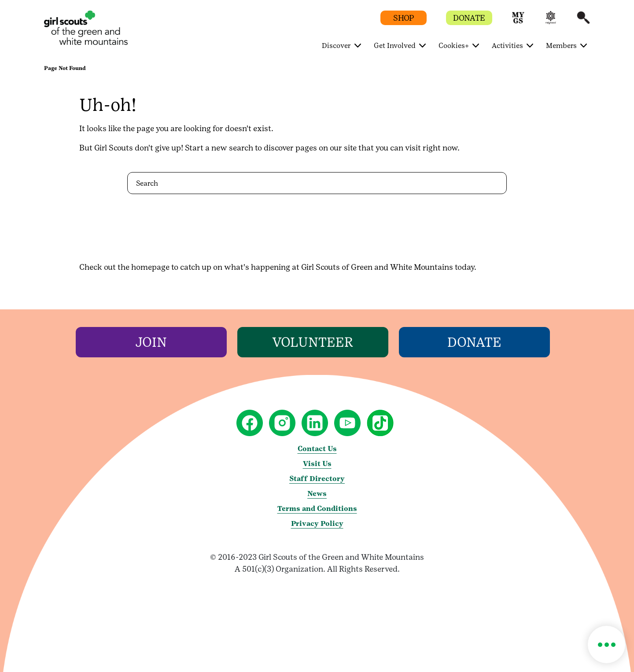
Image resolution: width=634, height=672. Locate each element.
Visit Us (317, 464)
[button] (518, 22)
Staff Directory (317, 479)
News (317, 494)
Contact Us (317, 449)
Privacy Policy (317, 523)
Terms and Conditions (317, 509)
